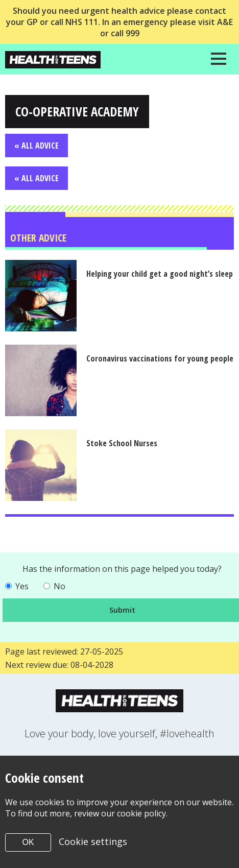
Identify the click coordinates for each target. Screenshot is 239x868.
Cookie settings (93, 841)
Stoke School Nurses (122, 443)
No (59, 586)
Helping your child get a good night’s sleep (160, 274)
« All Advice (37, 146)
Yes (22, 586)
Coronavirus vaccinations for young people (160, 358)
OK (28, 842)
